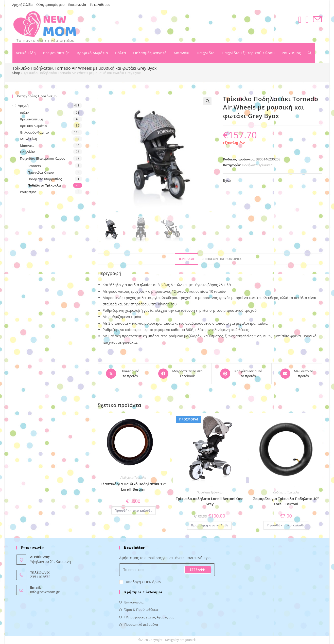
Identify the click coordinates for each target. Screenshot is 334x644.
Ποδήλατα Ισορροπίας (45, 179)
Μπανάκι (27, 145)
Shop (16, 73)
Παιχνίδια (28, 152)
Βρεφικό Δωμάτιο (33, 126)
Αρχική (23, 105)
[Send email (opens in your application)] (317, 19)
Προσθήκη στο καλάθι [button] (133, 511)
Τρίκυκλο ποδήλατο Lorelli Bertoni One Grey (209, 501)
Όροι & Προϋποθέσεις (141, 610)
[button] (207, 101)
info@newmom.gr (45, 592)
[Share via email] (297, 374)
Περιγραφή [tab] (187, 259)
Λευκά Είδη (29, 139)
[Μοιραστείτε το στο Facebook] (181, 374)
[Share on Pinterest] (241, 374)
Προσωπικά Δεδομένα (141, 624)
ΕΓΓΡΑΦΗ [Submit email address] (198, 570)
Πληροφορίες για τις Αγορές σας (149, 617)
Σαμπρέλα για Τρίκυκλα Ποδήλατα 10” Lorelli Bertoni (286, 501)
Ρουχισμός (28, 192)
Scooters (34, 166)
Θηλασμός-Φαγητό (34, 132)
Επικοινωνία (77, 5)
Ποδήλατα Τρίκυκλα (257, 165)
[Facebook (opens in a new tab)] (300, 19)
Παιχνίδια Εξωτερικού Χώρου (43, 158)
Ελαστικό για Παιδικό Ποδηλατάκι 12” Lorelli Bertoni (133, 487)
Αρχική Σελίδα (23, 5)
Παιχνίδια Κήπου (41, 172)
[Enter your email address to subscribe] (167, 570)
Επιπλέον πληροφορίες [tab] (222, 259)
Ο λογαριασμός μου (50, 5)
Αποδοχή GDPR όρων (140, 582)
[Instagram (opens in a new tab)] (307, 19)
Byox (227, 180)
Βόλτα (25, 113)
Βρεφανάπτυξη (32, 119)
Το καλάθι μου (100, 5)
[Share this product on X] (124, 374)
